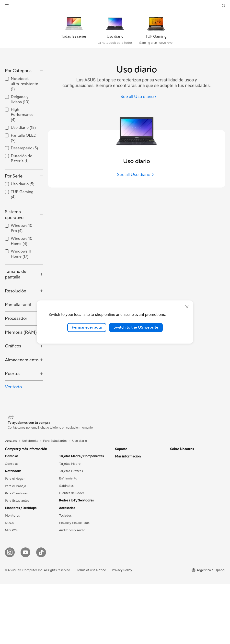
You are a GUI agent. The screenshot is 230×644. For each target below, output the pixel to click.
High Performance (22, 146)
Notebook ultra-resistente (24, 115)
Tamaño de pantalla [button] (16, 305)
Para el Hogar (15, 510)
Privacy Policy (122, 630)
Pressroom (123, 561)
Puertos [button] (13, 405)
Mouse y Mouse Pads (74, 554)
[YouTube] (25, 612)
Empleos (121, 590)
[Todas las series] (74, 31)
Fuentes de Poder (72, 524)
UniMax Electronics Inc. (132, 583)
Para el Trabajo (16, 517)
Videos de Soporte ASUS (133, 524)
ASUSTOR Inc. (126, 568)
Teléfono (121, 510)
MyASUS (122, 532)
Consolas (12, 495)
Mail (118, 502)
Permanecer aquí (87, 327)
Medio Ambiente (182, 495)
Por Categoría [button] (18, 102)
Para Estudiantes (17, 532)
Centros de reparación (131, 495)
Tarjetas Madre (70, 495)
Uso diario (80, 472)
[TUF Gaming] (156, 31)
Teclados (65, 547)
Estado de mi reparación (133, 488)
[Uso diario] (115, 31)
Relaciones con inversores (134, 554)
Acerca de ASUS (127, 546)
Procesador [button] (16, 350)
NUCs (9, 554)
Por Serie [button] (14, 207)
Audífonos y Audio (72, 562)
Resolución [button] (16, 322)
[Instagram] (10, 612)
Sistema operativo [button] (14, 246)
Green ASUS (179, 510)
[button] (7, 6)
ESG (173, 488)
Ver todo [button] (13, 418)
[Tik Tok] (41, 612)
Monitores (12, 547)
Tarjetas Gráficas (71, 502)
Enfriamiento (68, 510)
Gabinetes (66, 517)
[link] (115, 6)
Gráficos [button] (13, 377)
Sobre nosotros (181, 517)
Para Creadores (16, 525)
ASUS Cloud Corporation (133, 576)
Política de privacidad (131, 517)
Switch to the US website (136, 327)
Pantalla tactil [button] (18, 336)
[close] (187, 307)
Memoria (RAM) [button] (21, 363)
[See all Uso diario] (138, 97)
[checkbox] (24, 115)
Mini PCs (11, 562)
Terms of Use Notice (91, 630)
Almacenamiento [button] (22, 391)
